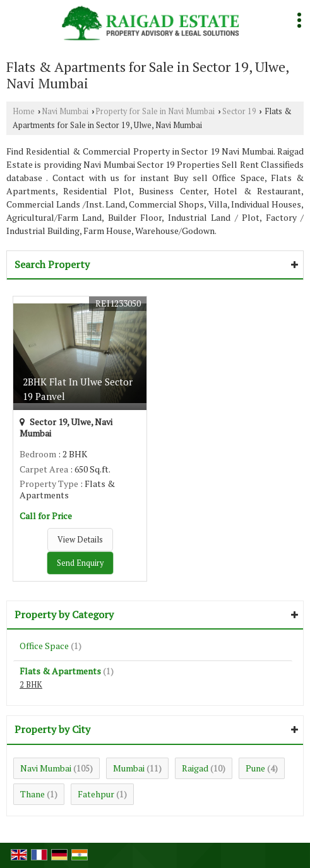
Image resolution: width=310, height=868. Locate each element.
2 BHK (31, 685)
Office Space (44, 646)
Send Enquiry (80, 563)
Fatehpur (96, 794)
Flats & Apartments (60, 671)
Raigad (195, 768)
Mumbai (129, 768)
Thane (33, 794)
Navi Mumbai (65, 111)
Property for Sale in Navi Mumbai (155, 111)
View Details (80, 540)
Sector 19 (239, 111)
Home (24, 111)
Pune (255, 768)
